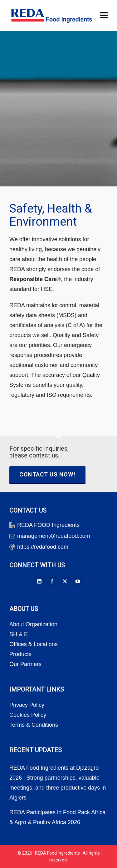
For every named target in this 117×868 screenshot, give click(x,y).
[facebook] (52, 581)
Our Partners (25, 664)
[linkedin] (39, 581)
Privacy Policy (27, 705)
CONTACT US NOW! (47, 474)
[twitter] (65, 581)
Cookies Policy (28, 715)
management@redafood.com (54, 536)
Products (20, 654)
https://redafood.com (43, 547)
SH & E (19, 634)
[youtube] (78, 581)
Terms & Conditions (34, 725)
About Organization (33, 624)
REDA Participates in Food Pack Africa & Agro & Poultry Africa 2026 (57, 817)
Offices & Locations (34, 644)
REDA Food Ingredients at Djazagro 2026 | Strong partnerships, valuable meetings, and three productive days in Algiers (58, 783)
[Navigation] (104, 16)
